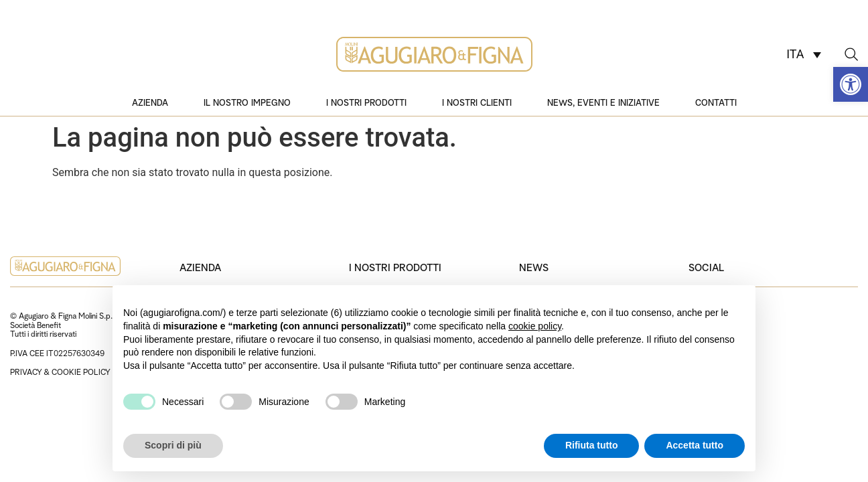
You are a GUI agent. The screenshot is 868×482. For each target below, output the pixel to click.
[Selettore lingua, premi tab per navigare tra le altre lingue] (804, 54)
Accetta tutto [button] (695, 445)
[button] (851, 84)
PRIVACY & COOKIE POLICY (60, 371)
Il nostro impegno (247, 102)
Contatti (716, 102)
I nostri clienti (477, 102)
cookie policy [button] (535, 326)
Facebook (710, 354)
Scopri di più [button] (173, 445)
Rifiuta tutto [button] (592, 445)
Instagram (710, 325)
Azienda (150, 102)
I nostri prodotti (366, 102)
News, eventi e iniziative (603, 102)
